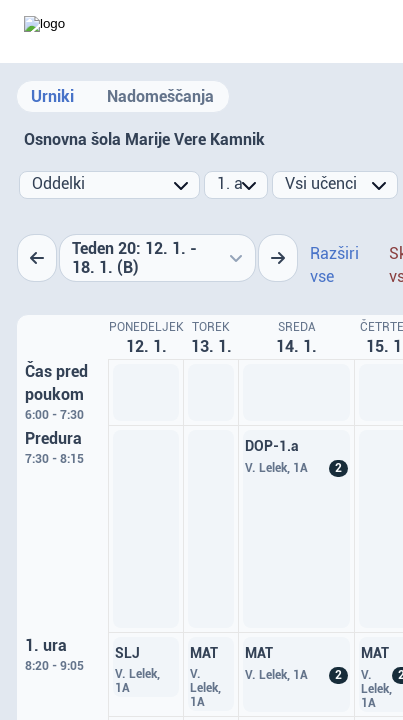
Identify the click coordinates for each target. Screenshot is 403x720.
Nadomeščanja (160, 96)
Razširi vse (334, 265)
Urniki (52, 96)
